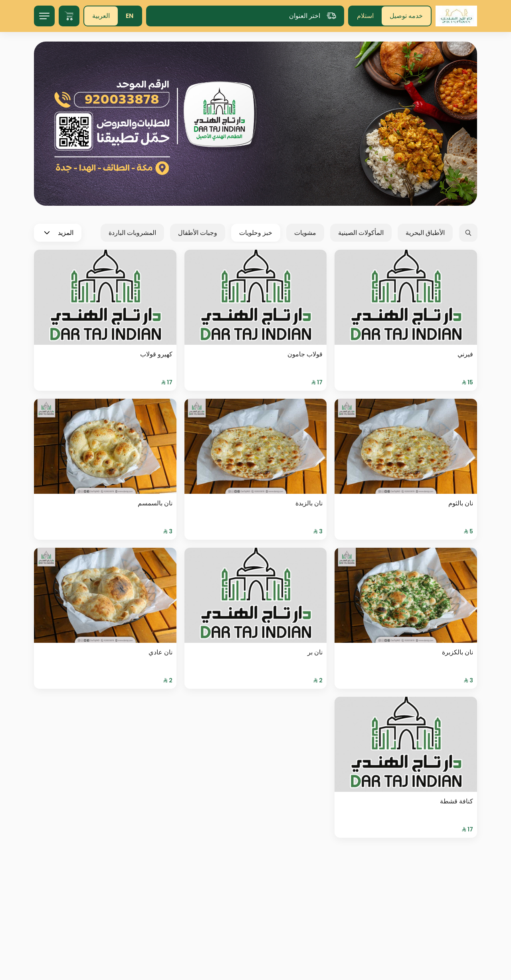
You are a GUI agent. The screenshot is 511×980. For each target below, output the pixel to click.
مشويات (305, 233)
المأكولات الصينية (361, 233)
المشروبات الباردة (132, 233)
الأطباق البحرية (425, 233)
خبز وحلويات (256, 233)
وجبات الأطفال (198, 233)
